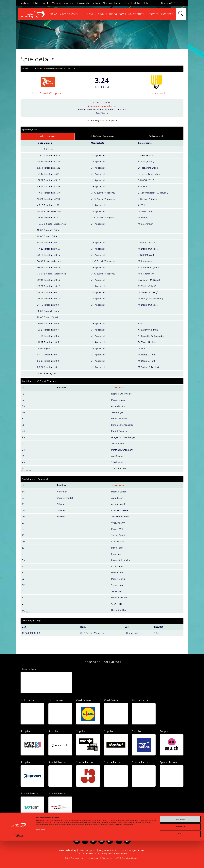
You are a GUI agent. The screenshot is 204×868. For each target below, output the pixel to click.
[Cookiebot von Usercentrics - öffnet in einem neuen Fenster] (18, 863)
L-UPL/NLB (88, 14)
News (54, 14)
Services (68, 3)
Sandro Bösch (118, 535)
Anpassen (180, 854)
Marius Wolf (117, 529)
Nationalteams (116, 14)
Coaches (167, 14)
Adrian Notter (118, 406)
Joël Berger (117, 412)
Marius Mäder (118, 400)
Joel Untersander (120, 517)
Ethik (36, 3)
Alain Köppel (118, 542)
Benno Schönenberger (123, 425)
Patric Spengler (119, 419)
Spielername (118, 388)
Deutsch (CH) (168, 3)
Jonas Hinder (118, 444)
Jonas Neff (117, 591)
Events (45, 3)
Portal (128, 3)
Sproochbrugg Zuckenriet (103, 106)
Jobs (137, 3)
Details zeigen (40, 857)
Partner (96, 3)
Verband (25, 3)
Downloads (82, 3)
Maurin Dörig (118, 579)
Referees (153, 14)
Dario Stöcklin (118, 610)
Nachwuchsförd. (112, 3)
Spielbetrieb (136, 14)
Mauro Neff (117, 573)
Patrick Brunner (119, 431)
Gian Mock (117, 604)
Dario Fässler (118, 548)
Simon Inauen (118, 585)
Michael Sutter (119, 492)
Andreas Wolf (118, 504)
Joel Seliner (117, 456)
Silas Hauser (117, 462)
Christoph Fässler (120, 510)
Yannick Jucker (119, 469)
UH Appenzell (156, 93)
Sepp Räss (116, 554)
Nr (23, 388)
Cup (101, 14)
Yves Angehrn (118, 523)
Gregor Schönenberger (123, 437)
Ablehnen (180, 861)
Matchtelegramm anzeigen (101, 121)
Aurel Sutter (117, 566)
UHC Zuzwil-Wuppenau (48, 93)
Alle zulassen (180, 847)
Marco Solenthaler (121, 560)
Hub (145, 3)
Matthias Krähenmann (122, 450)
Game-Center (69, 14)
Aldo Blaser (117, 498)
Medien (56, 3)
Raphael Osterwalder (122, 394)
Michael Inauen (119, 598)
